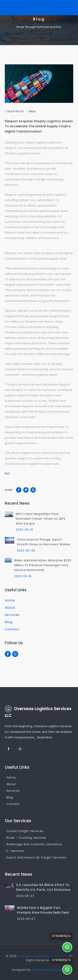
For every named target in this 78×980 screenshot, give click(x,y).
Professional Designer (49, 970)
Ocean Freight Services (25, 831)
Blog (9, 622)
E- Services (15, 851)
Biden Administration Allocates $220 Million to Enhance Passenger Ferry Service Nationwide (43, 565)
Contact (12, 629)
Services (12, 615)
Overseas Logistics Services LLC (42, 956)
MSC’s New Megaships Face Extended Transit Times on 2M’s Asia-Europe (41, 519)
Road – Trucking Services (26, 838)
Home (10, 600)
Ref (7, 473)
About (10, 608)
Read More (45, 737)
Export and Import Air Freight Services (36, 857)
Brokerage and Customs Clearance (34, 844)
